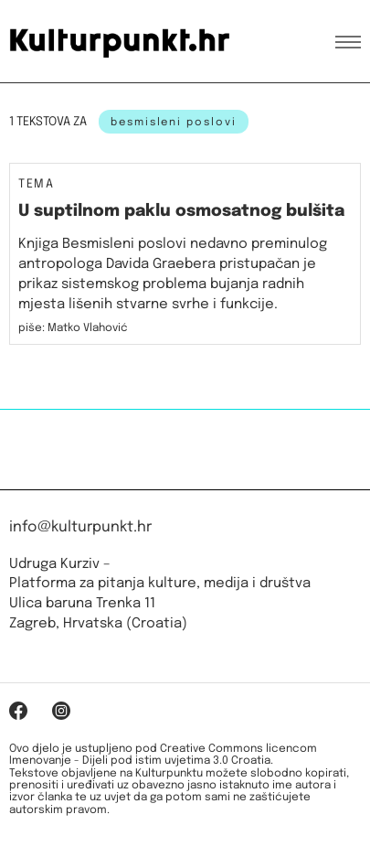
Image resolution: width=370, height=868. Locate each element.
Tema (36, 185)
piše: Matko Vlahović (73, 328)
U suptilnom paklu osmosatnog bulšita (181, 211)
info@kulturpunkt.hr (80, 527)
